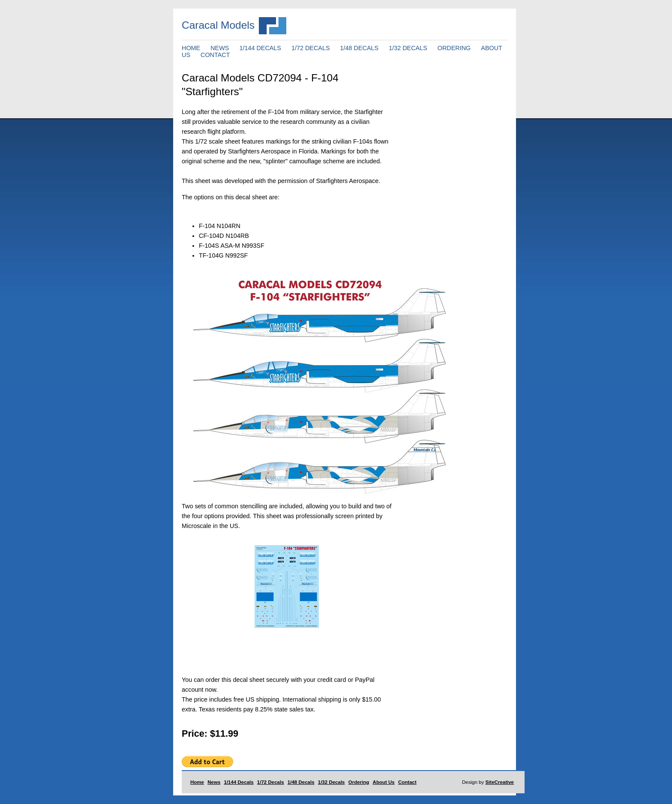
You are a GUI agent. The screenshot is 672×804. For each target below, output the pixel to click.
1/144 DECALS (260, 48)
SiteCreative (499, 782)
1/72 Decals (271, 782)
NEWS (220, 48)
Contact (407, 782)
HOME (191, 48)
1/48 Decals (301, 782)
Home (197, 782)
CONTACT (215, 55)
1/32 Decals (331, 782)
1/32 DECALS (408, 48)
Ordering (359, 782)
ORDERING (454, 48)
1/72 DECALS (311, 48)
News (214, 782)
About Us (384, 782)
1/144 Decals (239, 782)
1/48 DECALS (360, 48)
